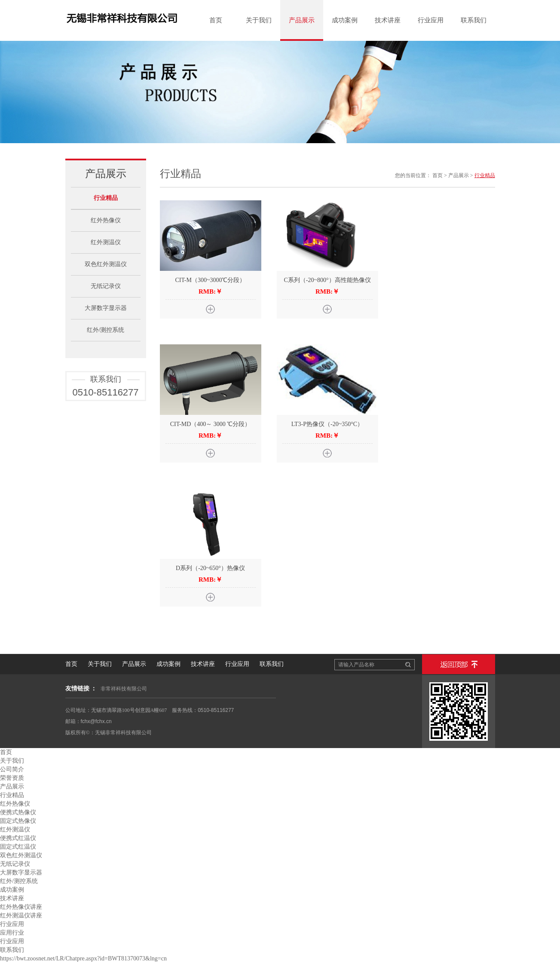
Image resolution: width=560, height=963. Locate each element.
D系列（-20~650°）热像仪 (210, 568)
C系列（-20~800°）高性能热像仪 (327, 280)
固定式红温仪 (18, 847)
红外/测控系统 (106, 330)
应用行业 (12, 933)
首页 (216, 20)
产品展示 (302, 20)
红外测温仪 (106, 242)
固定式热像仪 (18, 821)
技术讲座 (388, 20)
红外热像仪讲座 (21, 907)
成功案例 (345, 20)
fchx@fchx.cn (96, 721)
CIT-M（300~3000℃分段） (211, 280)
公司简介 (12, 769)
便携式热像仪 (18, 812)
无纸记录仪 (106, 286)
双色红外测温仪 (106, 264)
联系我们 (474, 20)
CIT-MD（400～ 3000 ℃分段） (211, 424)
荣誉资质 (12, 778)
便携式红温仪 (18, 838)
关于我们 (259, 20)
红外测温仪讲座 (21, 915)
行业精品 (106, 198)
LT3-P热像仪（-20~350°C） (327, 424)
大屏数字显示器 (106, 308)
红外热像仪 (106, 220)
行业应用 (431, 20)
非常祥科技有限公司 (124, 689)
